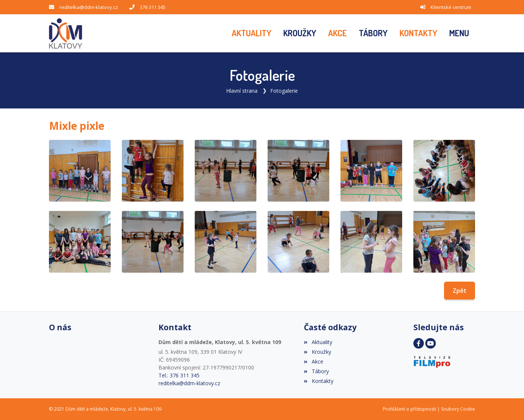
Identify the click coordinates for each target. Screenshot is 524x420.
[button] (459, 33)
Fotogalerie (284, 91)
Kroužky (317, 352)
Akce (313, 361)
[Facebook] (419, 343)
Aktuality (318, 342)
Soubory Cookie (458, 409)
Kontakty (318, 381)
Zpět (460, 291)
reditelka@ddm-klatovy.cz (89, 7)
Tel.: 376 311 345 (179, 375)
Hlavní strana (242, 91)
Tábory (316, 371)
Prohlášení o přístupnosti (409, 409)
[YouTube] (431, 343)
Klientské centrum (451, 7)
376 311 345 (153, 7)
